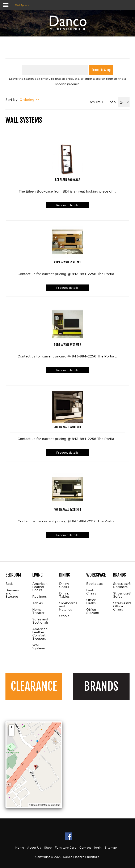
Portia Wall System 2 (67, 345)
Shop (48, 848)
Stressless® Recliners (121, 585)
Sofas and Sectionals (40, 621)
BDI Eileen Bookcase (67, 180)
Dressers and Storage (12, 593)
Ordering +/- (30, 100)
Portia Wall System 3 (67, 427)
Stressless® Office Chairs (121, 606)
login (98, 848)
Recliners (39, 597)
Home (20, 848)
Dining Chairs (64, 585)
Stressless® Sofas (121, 595)
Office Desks (91, 602)
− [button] (11, 733)
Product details (67, 205)
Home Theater (38, 611)
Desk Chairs (91, 592)
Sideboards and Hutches (67, 606)
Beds (9, 584)
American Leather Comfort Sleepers (40, 634)
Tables (37, 603)
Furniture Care (66, 848)
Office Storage (93, 611)
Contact (85, 848)
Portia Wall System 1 (67, 262)
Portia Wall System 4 (67, 510)
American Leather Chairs (40, 587)
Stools (64, 616)
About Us (34, 848)
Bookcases (94, 584)
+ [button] (11, 727)
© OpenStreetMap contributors (44, 805)
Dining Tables (64, 595)
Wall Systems (39, 647)
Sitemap (111, 848)
